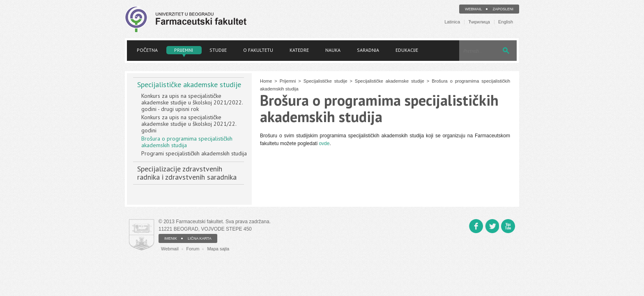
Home (266, 81)
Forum (193, 249)
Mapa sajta (218, 249)
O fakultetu (258, 50)
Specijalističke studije (325, 81)
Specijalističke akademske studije (189, 84)
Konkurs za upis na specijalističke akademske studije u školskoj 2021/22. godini (189, 124)
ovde (324, 143)
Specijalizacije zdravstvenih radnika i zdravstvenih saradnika (187, 173)
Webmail (474, 9)
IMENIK (171, 238)
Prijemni (184, 50)
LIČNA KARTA (200, 238)
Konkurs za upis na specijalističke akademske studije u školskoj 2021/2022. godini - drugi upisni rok (192, 102)
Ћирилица (479, 22)
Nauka (333, 50)
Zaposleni (503, 9)
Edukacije (407, 50)
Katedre (299, 50)
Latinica (452, 22)
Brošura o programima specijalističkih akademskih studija (187, 142)
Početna (147, 50)
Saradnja (368, 50)
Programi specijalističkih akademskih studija (194, 153)
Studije (218, 50)
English (506, 22)
